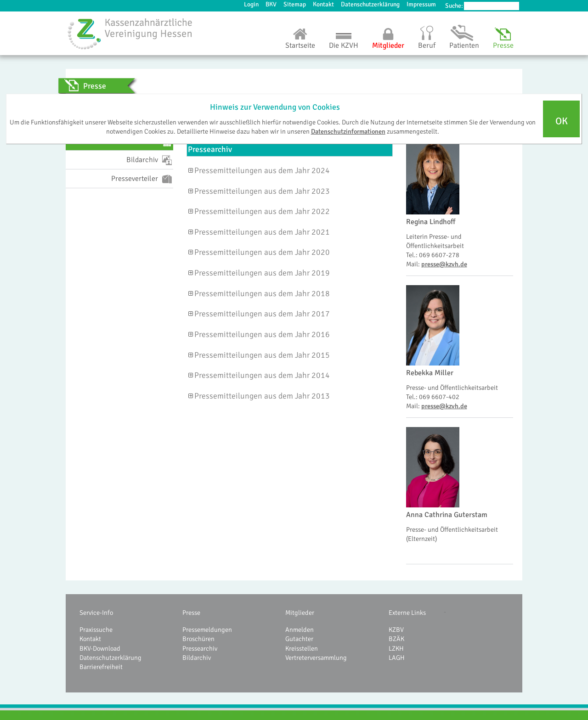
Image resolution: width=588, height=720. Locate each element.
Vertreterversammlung (316, 658)
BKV (271, 4)
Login (251, 4)
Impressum (421, 4)
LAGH (397, 658)
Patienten (464, 45)
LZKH (396, 648)
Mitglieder (388, 45)
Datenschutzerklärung (370, 4)
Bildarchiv (197, 658)
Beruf (427, 45)
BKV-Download (100, 648)
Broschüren (198, 639)
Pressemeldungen (207, 630)
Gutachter (299, 639)
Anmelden (300, 630)
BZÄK (396, 639)
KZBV (396, 630)
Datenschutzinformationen (348, 131)
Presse (503, 45)
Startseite (300, 45)
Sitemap (295, 4)
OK (562, 121)
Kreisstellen (302, 648)
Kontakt (323, 4)
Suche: (454, 6)
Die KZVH (344, 45)
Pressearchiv (200, 648)
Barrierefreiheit (101, 667)
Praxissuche (96, 630)
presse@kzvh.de (444, 264)
